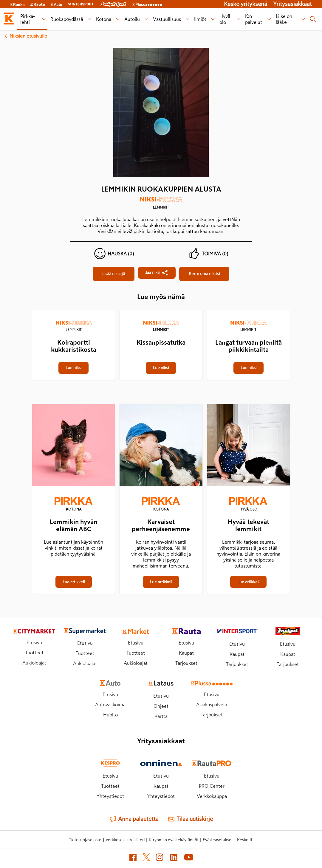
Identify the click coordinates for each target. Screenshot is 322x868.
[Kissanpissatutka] (161, 311)
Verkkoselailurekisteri (125, 840)
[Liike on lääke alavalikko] (303, 19)
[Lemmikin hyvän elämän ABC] (73, 446)
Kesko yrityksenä (246, 4)
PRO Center (212, 786)
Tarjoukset (186, 663)
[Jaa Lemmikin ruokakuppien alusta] (157, 273)
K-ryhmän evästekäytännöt (174, 840)
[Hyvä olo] (249, 505)
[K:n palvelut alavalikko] (269, 19)
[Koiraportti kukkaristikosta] (73, 311)
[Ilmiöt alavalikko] (213, 19)
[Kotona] (73, 505)
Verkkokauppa (212, 796)
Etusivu (34, 642)
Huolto (110, 715)
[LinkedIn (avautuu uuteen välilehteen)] (174, 858)
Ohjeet (161, 706)
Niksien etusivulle (25, 36)
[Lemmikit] (161, 205)
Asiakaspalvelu (212, 704)
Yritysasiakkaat (292, 4)
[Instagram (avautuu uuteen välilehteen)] (160, 858)
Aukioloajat (34, 663)
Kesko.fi (244, 840)
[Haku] (313, 19)
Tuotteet (34, 653)
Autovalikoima (110, 704)
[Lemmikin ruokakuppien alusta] (114, 274)
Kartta (161, 716)
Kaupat (186, 653)
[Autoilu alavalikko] (146, 19)
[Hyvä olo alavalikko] (238, 19)
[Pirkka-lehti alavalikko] (44, 19)
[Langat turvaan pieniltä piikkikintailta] (249, 311)
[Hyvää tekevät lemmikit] (249, 446)
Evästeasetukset (218, 840)
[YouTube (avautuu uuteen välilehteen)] (189, 858)
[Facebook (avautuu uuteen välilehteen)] (133, 858)
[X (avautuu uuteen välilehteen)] (146, 858)
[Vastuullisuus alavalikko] (187, 19)
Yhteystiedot (110, 796)
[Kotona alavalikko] (118, 19)
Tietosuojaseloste (85, 840)
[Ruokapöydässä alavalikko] (89, 19)
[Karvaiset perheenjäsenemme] (161, 446)
